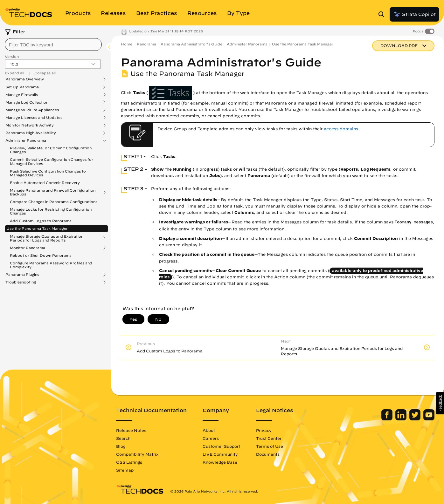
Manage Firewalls (22, 95)
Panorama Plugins (22, 275)
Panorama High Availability (31, 133)
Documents (268, 454)
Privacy (264, 430)
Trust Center (269, 438)
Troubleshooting (21, 282)
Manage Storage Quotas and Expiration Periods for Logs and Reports (47, 238)
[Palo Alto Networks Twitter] (416, 419)
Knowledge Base (220, 462)
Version (12, 56)
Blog (121, 446)
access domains (341, 129)
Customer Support (221, 446)
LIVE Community (220, 454)
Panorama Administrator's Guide (191, 44)
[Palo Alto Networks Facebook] (388, 419)
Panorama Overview (25, 79)
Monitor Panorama (28, 248)
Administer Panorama (26, 140)
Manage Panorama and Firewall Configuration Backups (53, 192)
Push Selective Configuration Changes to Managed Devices (48, 173)
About (209, 430)
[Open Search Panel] (383, 14)
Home (127, 44)
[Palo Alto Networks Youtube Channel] (429, 419)
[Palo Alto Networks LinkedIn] (402, 419)
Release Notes (131, 430)
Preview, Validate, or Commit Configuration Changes (51, 150)
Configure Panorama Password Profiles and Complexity (51, 265)
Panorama (146, 44)
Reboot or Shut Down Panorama (41, 255)
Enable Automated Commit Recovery (45, 183)
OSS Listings (129, 462)
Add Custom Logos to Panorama (41, 221)
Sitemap (125, 470)
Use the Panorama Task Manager (37, 228)
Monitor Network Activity (30, 125)
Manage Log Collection (27, 102)
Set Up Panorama (22, 87)
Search (123, 438)
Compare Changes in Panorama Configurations (54, 202)
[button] (440, 403)
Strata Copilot (414, 14)
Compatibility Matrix (137, 454)
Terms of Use (270, 446)
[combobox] (53, 44)
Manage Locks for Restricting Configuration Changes (51, 211)
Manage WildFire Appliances (32, 110)
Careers (211, 438)
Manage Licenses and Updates (34, 118)
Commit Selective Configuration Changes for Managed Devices (52, 161)
